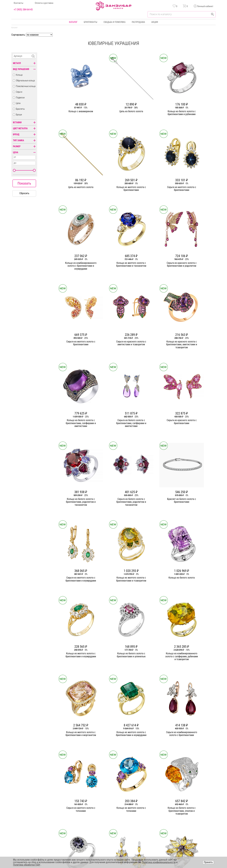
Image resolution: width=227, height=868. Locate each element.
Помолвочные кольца (26, 86)
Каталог (73, 22)
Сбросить (24, 193)
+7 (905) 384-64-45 (23, 10)
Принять (208, 862)
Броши (19, 115)
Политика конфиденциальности (197, 803)
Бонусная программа (151, 803)
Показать (24, 183)
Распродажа (138, 22)
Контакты (19, 3)
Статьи (81, 803)
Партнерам (83, 809)
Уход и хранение (149, 814)
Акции (155, 22)
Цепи (18, 103)
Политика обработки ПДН (27, 865)
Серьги (19, 92)
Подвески (20, 98)
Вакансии (82, 820)
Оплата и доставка (44, 3)
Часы (112, 820)
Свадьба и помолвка (115, 22)
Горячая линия (189, 797)
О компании (83, 797)
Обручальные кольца (25, 81)
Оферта (185, 809)
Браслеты (20, 109)
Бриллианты (91, 22)
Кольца (19, 75)
